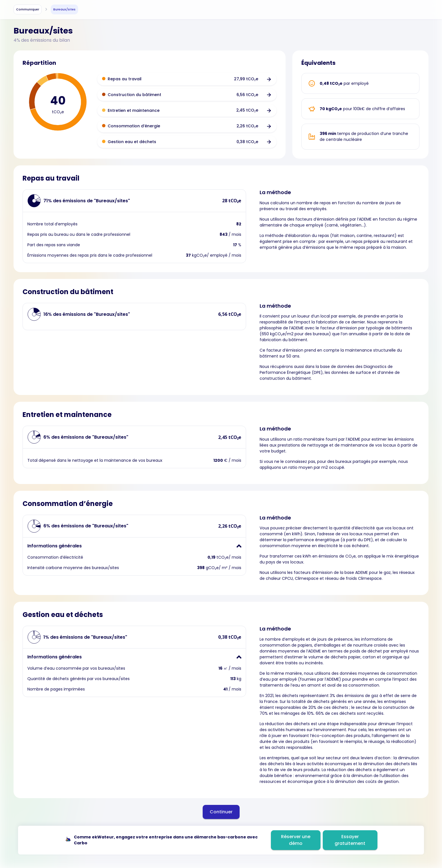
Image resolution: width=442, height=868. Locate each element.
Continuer (221, 812)
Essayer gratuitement (350, 840)
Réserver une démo (296, 840)
